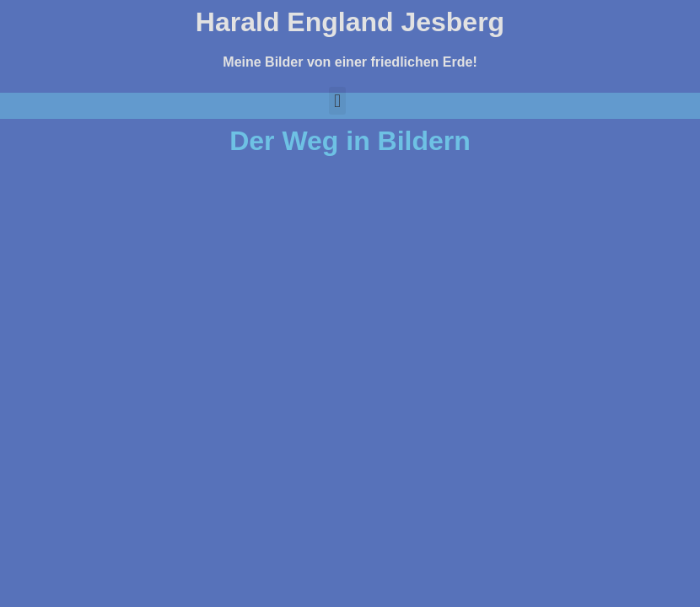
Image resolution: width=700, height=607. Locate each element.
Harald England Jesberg (350, 22)
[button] (337, 101)
